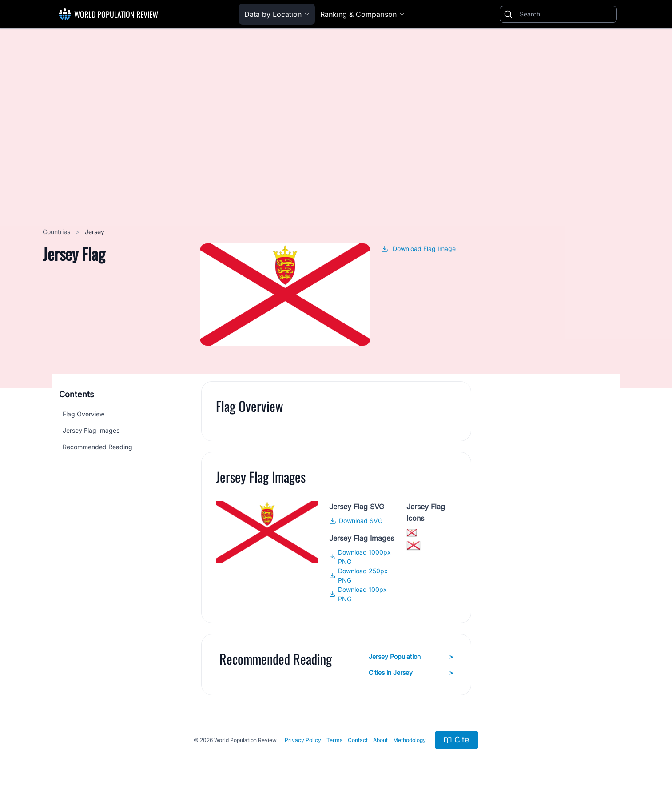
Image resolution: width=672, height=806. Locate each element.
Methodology (410, 740)
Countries (57, 232)
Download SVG (356, 521)
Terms (334, 740)
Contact (358, 740)
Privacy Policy (303, 740)
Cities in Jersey (411, 673)
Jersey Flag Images (91, 430)
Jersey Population (411, 657)
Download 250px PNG (358, 575)
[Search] (566, 14)
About (380, 740)
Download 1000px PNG (360, 557)
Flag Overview (84, 414)
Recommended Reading (97, 447)
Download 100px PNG (358, 594)
